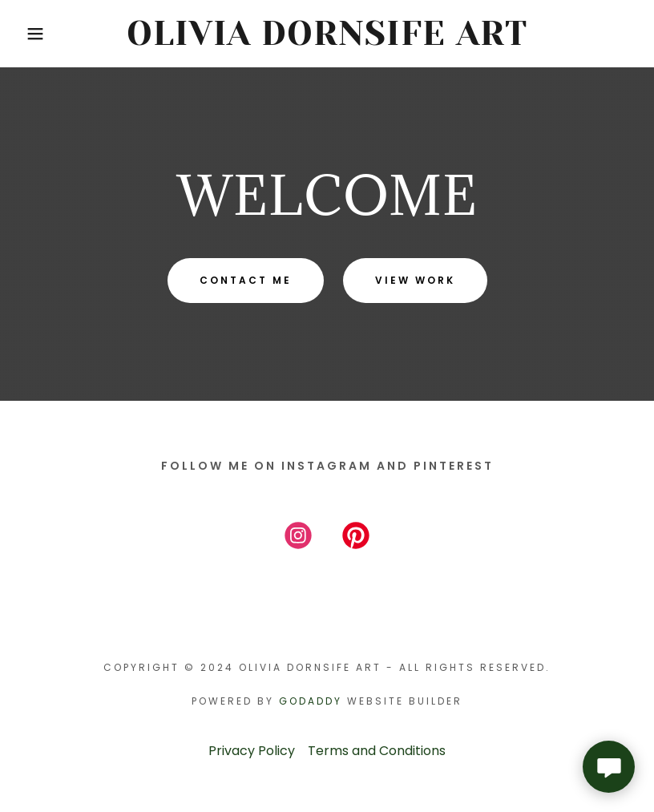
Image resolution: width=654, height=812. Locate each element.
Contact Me (246, 280)
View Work (415, 280)
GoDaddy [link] (311, 701)
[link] (327, 40)
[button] (33, 34)
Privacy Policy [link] (252, 751)
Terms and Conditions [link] (377, 751)
